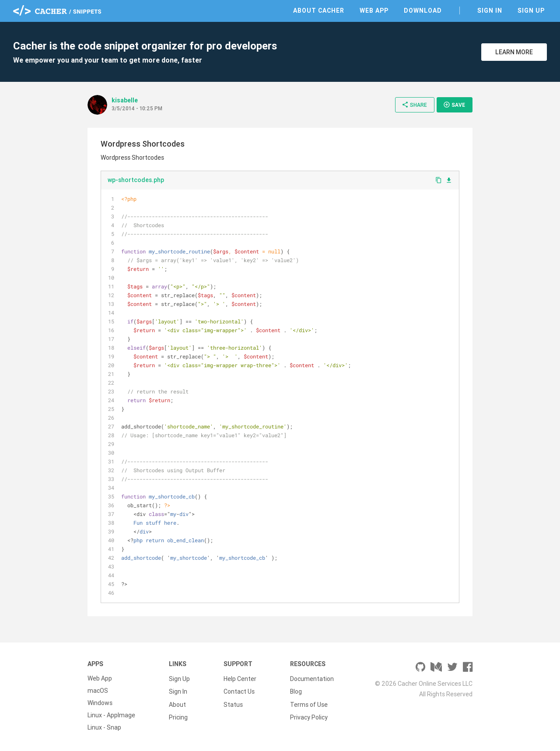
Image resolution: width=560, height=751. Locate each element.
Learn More (514, 52)
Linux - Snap (104, 727)
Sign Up (531, 11)
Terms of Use (309, 703)
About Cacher (319, 11)
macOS (98, 691)
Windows (100, 703)
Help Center (240, 678)
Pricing (178, 715)
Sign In (490, 11)
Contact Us (239, 691)
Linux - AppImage (111, 715)
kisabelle (125, 100)
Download (423, 11)
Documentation (312, 678)
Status (233, 703)
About (177, 703)
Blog (296, 691)
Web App (374, 11)
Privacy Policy (309, 715)
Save (454, 105)
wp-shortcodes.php (136, 180)
